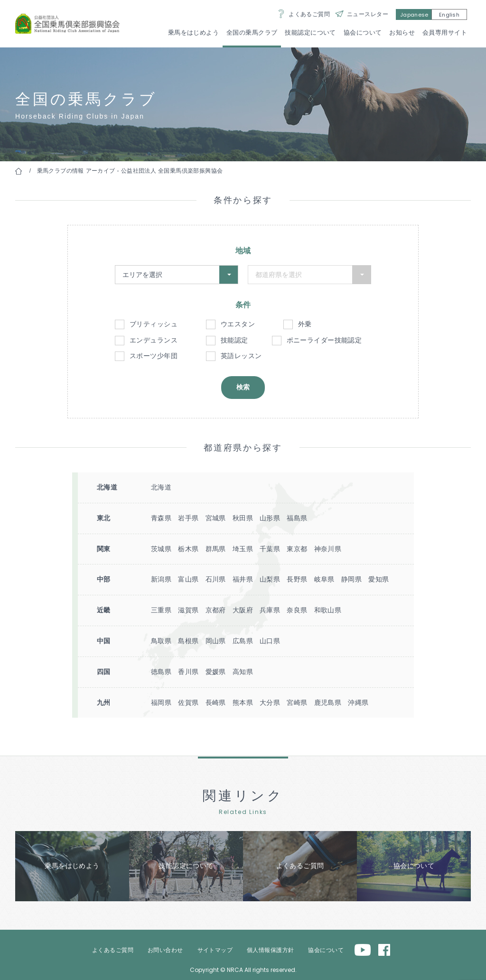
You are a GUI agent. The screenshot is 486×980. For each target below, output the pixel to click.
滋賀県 (188, 610)
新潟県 (161, 579)
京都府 (216, 610)
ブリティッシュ (154, 324)
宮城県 (216, 518)
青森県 (161, 518)
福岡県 (161, 703)
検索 (243, 387)
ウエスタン (238, 324)
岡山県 (216, 641)
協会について (363, 32)
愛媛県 (216, 672)
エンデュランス (154, 340)
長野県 (297, 579)
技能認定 (234, 340)
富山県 (188, 579)
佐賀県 (188, 703)
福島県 (297, 518)
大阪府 (243, 610)
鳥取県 (161, 641)
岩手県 (188, 518)
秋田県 (243, 518)
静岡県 (351, 579)
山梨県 (270, 579)
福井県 (243, 579)
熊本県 (243, 703)
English (449, 15)
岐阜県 (324, 579)
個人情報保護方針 (270, 950)
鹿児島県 (328, 703)
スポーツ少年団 (154, 356)
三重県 (161, 610)
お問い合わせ (165, 950)
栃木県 (188, 549)
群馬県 (216, 549)
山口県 (270, 641)
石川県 (216, 579)
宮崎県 (297, 703)
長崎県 (216, 703)
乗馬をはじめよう (193, 32)
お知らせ (402, 32)
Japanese (414, 15)
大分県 (270, 703)
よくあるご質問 (309, 14)
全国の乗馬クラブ (252, 32)
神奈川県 (328, 549)
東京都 (297, 549)
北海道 (161, 487)
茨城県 (161, 549)
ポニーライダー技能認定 (324, 340)
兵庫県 (270, 610)
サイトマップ (215, 950)
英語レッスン (241, 356)
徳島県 (161, 672)
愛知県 (379, 579)
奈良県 (297, 610)
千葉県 (270, 549)
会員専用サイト (445, 32)
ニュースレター (368, 14)
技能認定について (310, 32)
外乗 (305, 324)
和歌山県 (328, 610)
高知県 (243, 672)
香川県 (188, 672)
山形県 (270, 518)
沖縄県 (358, 703)
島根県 (188, 641)
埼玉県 (243, 549)
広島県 (243, 641)
